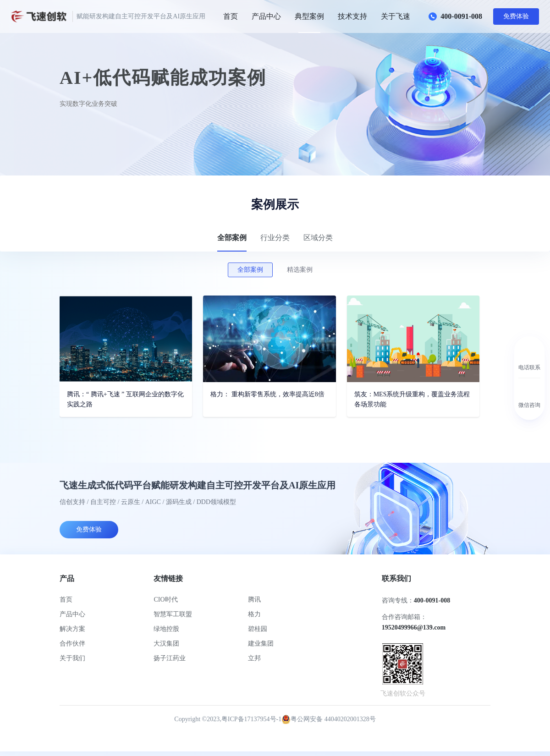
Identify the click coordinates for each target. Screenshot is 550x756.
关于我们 (72, 658)
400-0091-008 (455, 16)
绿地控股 (166, 629)
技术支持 (352, 16)
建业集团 (261, 644)
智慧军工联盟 (173, 614)
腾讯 (254, 600)
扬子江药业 (170, 658)
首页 (231, 16)
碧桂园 (258, 629)
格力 (254, 614)
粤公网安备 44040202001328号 (329, 719)
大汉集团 (166, 644)
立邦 (254, 658)
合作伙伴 (72, 644)
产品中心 (266, 16)
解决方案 (72, 629)
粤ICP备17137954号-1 (251, 719)
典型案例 (309, 16)
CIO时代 (165, 600)
